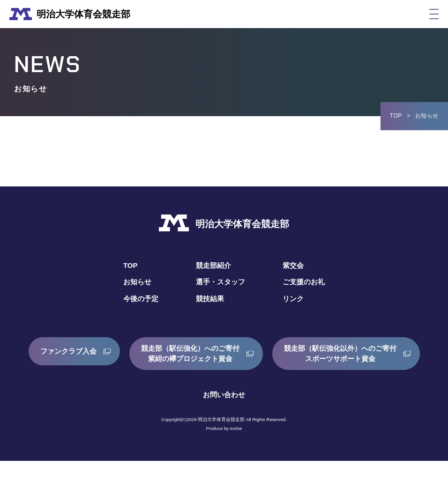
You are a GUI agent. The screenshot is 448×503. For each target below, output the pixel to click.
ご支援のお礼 (306, 282)
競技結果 (209, 299)
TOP (396, 116)
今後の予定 (138, 299)
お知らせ (134, 282)
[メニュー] (434, 14)
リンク (295, 299)
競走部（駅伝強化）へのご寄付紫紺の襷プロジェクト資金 (270, 353)
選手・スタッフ (220, 282)
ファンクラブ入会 (143, 353)
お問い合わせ (224, 437)
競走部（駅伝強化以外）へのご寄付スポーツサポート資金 (218, 396)
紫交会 (295, 265)
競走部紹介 (213, 265)
